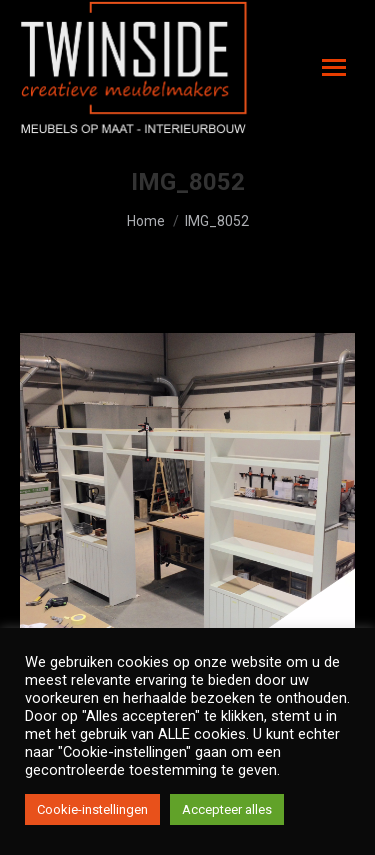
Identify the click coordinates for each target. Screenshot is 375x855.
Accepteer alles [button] (227, 809)
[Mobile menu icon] (334, 67)
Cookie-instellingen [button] (92, 809)
